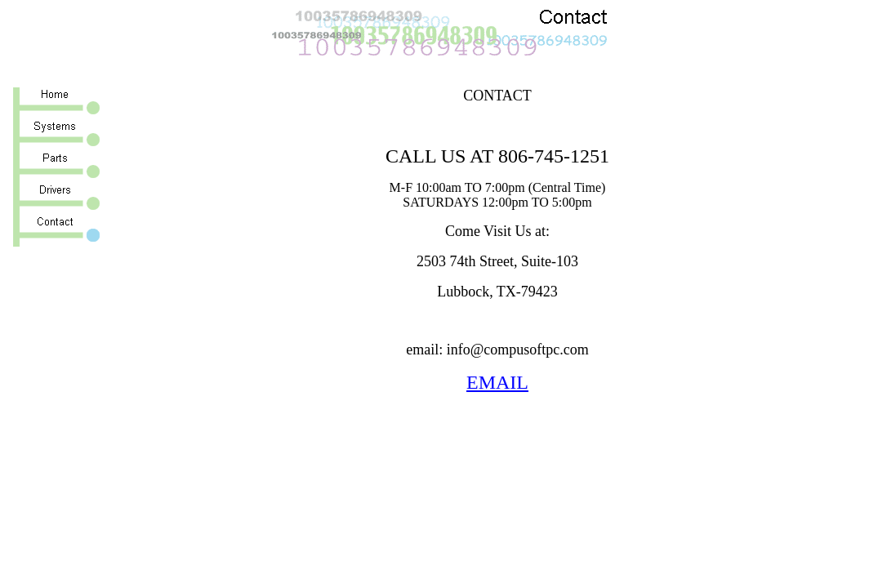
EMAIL (497, 382)
